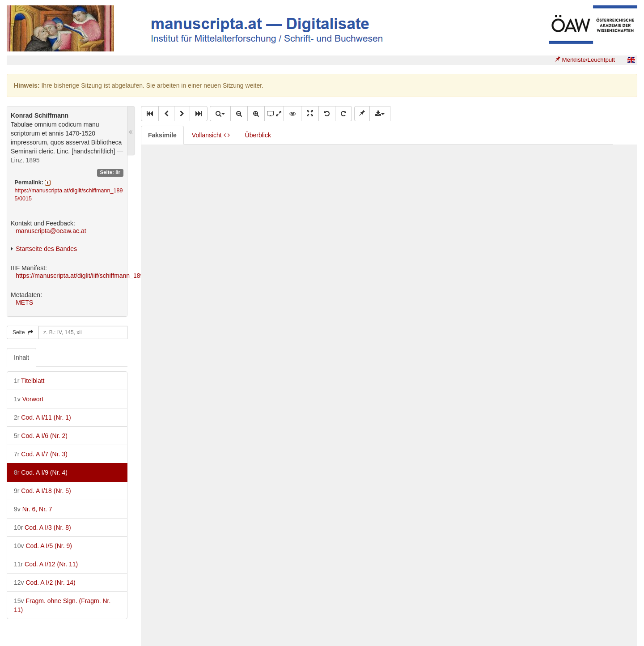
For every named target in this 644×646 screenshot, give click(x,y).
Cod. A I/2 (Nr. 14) (45, 582)
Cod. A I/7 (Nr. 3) (41, 454)
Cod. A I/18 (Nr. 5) (42, 491)
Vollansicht (211, 135)
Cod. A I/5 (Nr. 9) (43, 546)
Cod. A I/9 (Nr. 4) (41, 472)
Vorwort (29, 399)
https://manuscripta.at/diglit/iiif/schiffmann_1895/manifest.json (101, 276)
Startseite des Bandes (46, 249)
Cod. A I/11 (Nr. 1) (42, 417)
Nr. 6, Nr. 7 (33, 509)
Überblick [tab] (258, 135)
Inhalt (21, 357)
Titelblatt (29, 381)
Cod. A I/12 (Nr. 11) (46, 564)
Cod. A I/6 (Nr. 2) (41, 436)
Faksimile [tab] (162, 135)
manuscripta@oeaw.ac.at (51, 231)
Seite (23, 332)
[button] (150, 114)
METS (24, 302)
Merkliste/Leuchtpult (585, 60)
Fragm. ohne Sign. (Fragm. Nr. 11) (62, 605)
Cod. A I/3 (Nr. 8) (42, 527)
